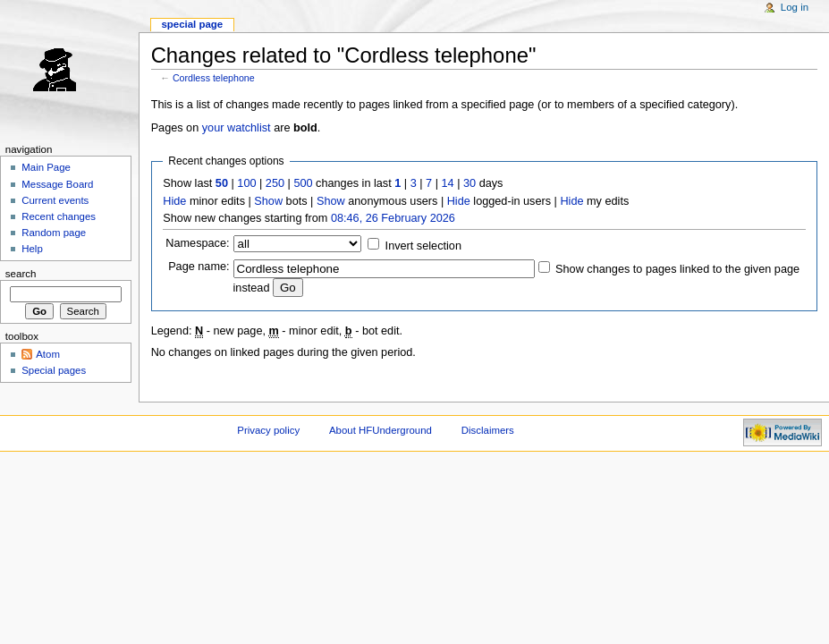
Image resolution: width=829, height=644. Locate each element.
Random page (54, 233)
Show (268, 201)
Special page (192, 24)
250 (275, 183)
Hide (174, 201)
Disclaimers (488, 430)
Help (32, 249)
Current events (55, 200)
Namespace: (197, 243)
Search (21, 274)
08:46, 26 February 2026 (393, 218)
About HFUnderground (381, 430)
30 (469, 183)
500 (303, 183)
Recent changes (59, 216)
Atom (48, 354)
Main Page (46, 167)
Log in (795, 7)
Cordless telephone (214, 78)
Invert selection (423, 246)
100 (246, 183)
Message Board (57, 184)
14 (448, 183)
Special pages (54, 370)
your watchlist (237, 128)
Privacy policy (268, 430)
